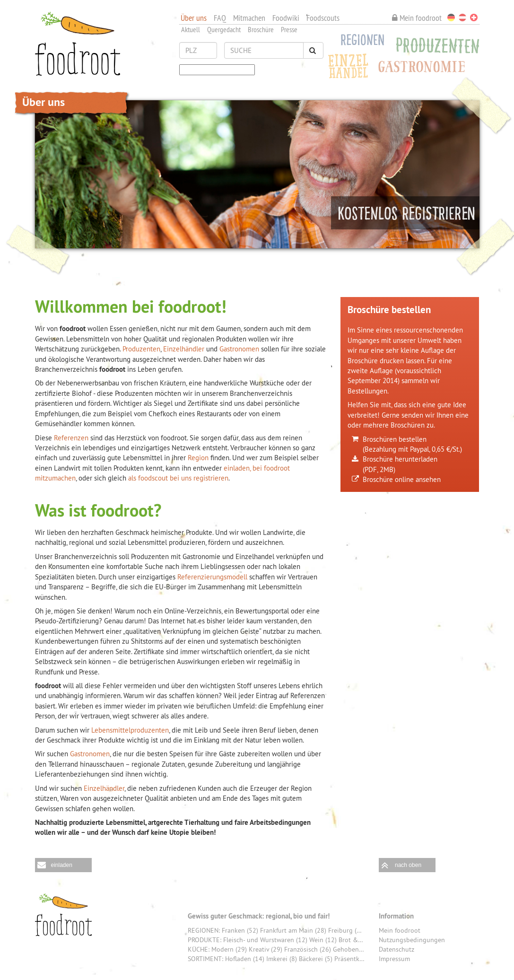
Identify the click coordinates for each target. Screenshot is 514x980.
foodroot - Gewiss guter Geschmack (63, 915)
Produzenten (435, 45)
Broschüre (261, 29)
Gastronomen (239, 349)
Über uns (194, 18)
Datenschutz (396, 949)
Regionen (360, 42)
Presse (289, 29)
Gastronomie (425, 68)
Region (198, 458)
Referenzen (71, 438)
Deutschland (451, 17)
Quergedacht (224, 29)
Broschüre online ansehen (402, 479)
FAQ (220, 18)
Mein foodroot (417, 18)
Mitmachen (249, 18)
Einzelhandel (349, 64)
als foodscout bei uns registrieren (178, 478)
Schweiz (474, 17)
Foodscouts (323, 18)
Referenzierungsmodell (212, 577)
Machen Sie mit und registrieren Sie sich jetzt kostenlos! (405, 213)
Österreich (462, 17)
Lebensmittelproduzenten (130, 730)
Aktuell (191, 29)
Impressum (394, 959)
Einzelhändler (185, 349)
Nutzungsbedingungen (412, 940)
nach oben (408, 865)
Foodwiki (286, 18)
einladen (62, 865)
